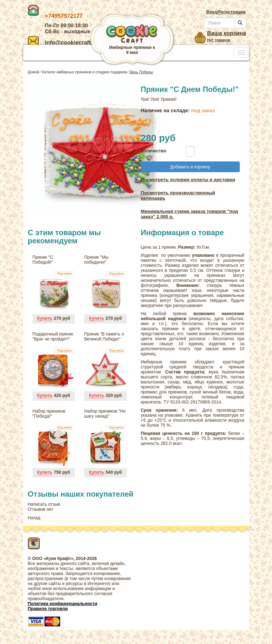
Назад (34, 518)
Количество (152, 151)
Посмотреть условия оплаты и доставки (188, 179)
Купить (45, 318)
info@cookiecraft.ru (63, 43)
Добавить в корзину (190, 167)
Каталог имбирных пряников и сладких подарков (84, 72)
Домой (34, 72)
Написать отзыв (44, 504)
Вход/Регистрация (226, 12)
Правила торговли (48, 609)
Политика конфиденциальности (63, 604)
